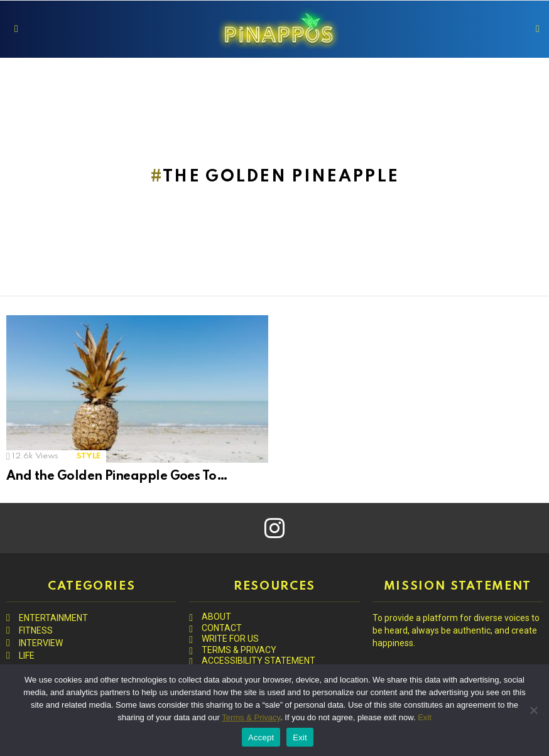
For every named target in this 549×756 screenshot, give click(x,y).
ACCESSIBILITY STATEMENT (258, 661)
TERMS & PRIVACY (239, 650)
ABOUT (216, 617)
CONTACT (222, 628)
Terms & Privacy (251, 717)
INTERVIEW (41, 643)
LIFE (27, 656)
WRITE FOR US (230, 639)
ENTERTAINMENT (53, 618)
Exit (425, 717)
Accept (261, 737)
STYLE (89, 456)
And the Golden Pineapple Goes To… (117, 477)
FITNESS (36, 630)
